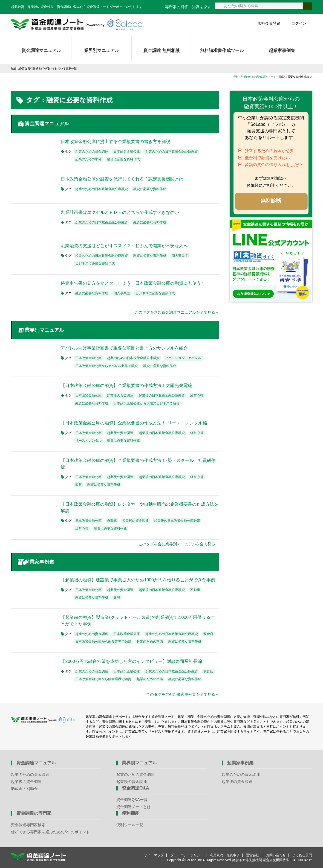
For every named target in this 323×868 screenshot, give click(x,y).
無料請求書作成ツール (222, 50)
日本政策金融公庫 (127, 152)
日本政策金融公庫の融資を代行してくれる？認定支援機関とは (122, 179)
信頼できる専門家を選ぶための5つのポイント (50, 832)
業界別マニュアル (102, 50)
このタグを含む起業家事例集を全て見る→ (183, 694)
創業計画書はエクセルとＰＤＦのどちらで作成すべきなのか (120, 212)
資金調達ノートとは (134, 807)
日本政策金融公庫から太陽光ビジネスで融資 (146, 403)
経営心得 (197, 395)
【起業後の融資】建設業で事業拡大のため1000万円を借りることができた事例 (138, 580)
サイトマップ (154, 855)
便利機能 (131, 813)
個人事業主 (180, 256)
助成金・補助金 (24, 789)
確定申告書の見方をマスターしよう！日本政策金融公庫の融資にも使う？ (133, 283)
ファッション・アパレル (183, 358)
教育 (79, 485)
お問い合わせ (276, 855)
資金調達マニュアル (41, 50)
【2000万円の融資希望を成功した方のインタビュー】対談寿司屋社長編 (131, 661)
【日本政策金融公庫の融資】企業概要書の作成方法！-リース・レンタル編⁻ (134, 423)
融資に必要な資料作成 (123, 159)
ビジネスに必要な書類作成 (95, 263)
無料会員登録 (269, 23)
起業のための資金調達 (92, 152)
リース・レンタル (88, 441)
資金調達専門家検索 (28, 825)
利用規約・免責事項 (225, 855)
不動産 (195, 590)
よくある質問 (302, 855)
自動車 (112, 521)
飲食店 (208, 634)
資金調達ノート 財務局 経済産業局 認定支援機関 (77, 25)
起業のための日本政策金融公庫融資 (172, 152)
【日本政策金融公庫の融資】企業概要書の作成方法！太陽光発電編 (126, 385)
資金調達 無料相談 (161, 50)
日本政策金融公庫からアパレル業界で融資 (106, 366)
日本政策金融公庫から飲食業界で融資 (103, 642)
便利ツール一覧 (130, 825)
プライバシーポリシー (187, 855)
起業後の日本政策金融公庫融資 (162, 395)
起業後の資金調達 (120, 395)
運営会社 (253, 855)
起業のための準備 (88, 159)
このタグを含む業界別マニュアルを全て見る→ (179, 544)
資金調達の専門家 (34, 813)
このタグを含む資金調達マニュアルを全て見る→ (177, 312)
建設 (117, 598)
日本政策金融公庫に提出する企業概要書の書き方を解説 (116, 142)
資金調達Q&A (135, 788)
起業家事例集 (282, 50)
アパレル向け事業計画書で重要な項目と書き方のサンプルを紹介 (124, 348)
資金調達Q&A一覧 (132, 800)
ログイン (299, 23)
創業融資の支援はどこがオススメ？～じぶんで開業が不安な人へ (124, 246)
